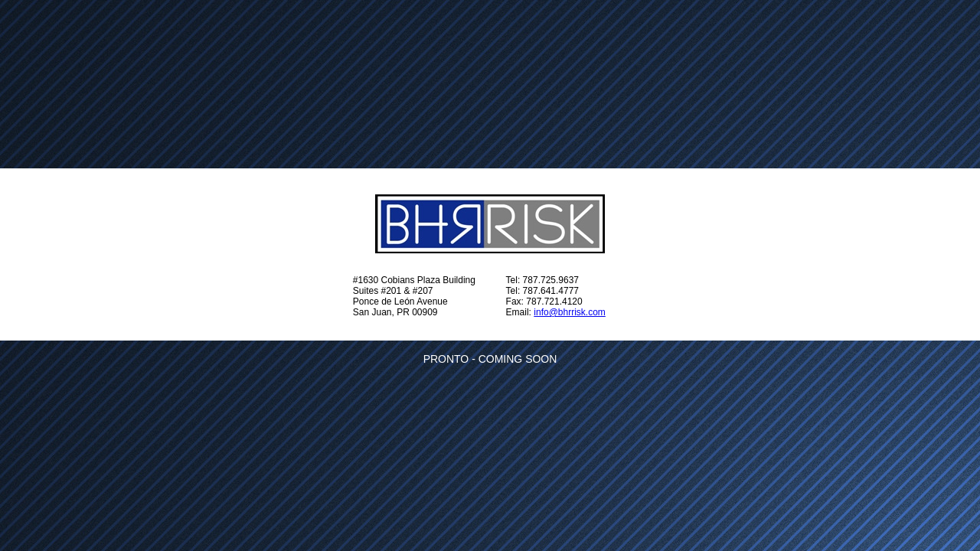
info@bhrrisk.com (570, 312)
